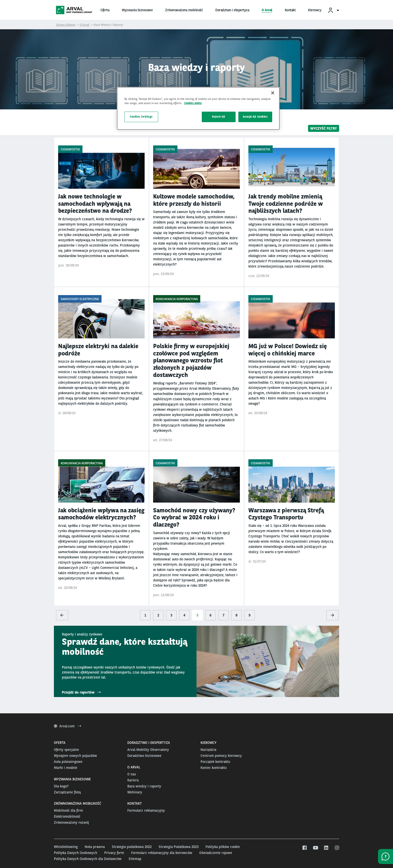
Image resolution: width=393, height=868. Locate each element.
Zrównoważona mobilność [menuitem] (184, 10)
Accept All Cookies (255, 117)
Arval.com (68, 726)
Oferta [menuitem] (105, 10)
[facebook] (304, 848)
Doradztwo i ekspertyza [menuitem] (232, 10)
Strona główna (66, 25)
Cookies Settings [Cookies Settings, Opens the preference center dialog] (141, 117)
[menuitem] (333, 10)
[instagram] (337, 848)
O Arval (84, 25)
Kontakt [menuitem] (290, 10)
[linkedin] (326, 848)
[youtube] (315, 848)
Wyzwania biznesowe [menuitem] (137, 10)
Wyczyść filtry (324, 128)
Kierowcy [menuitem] (315, 10)
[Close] (273, 93)
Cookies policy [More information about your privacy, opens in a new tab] (193, 103)
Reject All (219, 117)
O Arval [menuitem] (267, 10)
